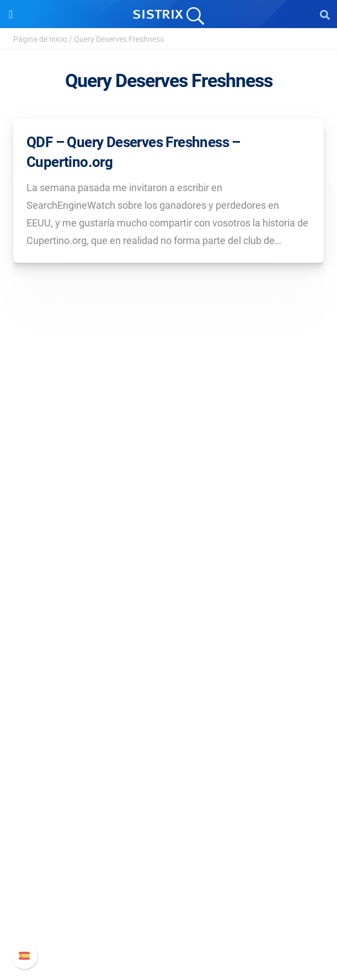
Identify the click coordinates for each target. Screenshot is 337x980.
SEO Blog (169, 770)
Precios (169, 626)
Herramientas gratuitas (169, 787)
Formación (169, 535)
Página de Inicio (40, 39)
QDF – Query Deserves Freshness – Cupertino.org (133, 152)
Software (169, 605)
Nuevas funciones (169, 878)
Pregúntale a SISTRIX (169, 735)
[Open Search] (325, 14)
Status (169, 931)
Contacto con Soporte (169, 914)
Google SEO (169, 644)
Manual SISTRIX (169, 861)
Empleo (169, 518)
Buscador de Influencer (169, 679)
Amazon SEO (169, 661)
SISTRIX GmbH (169, 479)
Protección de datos (169, 553)
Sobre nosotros (169, 500)
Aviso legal (169, 570)
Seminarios (169, 752)
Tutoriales (169, 805)
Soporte (169, 840)
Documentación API (169, 896)
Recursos (169, 714)
